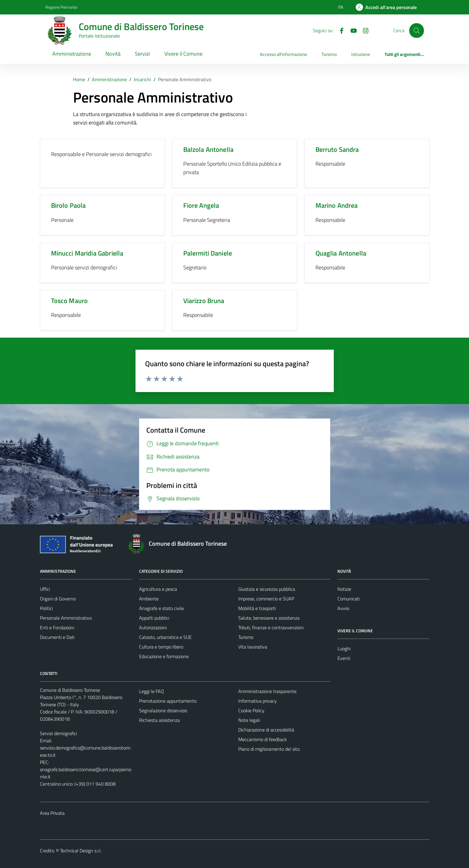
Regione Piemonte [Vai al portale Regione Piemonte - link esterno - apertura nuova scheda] (61, 7)
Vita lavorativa (253, 647)
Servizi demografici (58, 733)
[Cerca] (416, 30)
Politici (46, 608)
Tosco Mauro (70, 301)
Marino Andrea (337, 205)
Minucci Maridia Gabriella (87, 253)
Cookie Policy (251, 710)
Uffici (45, 589)
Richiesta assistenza (159, 720)
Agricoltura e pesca (158, 589)
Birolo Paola (69, 205)
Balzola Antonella (209, 149)
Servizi (142, 54)
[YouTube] (351, 30)
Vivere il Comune (183, 54)
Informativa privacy (257, 701)
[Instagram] (363, 30)
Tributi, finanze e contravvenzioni (271, 627)
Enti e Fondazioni (57, 627)
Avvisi (343, 608)
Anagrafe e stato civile (161, 608)
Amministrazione (72, 54)
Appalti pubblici (154, 618)
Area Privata (52, 813)
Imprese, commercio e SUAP (266, 599)
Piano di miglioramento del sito (269, 749)
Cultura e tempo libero (161, 647)
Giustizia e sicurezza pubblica (267, 589)
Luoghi (344, 649)
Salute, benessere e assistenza (269, 618)
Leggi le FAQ (152, 691)
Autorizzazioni (153, 627)
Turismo (329, 54)
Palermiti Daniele (208, 253)
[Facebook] (339, 30)
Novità (113, 54)
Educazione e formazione (164, 656)
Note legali (249, 720)
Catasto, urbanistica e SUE (165, 637)
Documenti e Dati (57, 637)
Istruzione (361, 54)
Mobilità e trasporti (257, 608)
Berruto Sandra (337, 149)
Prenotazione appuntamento (168, 701)
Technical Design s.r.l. (81, 851)
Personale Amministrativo (66, 618)
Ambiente (149, 599)
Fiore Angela (201, 205)
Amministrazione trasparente (267, 691)
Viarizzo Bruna (204, 301)
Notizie (344, 589)
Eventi (344, 658)
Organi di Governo (58, 599)
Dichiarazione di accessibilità (266, 730)
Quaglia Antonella (341, 253)
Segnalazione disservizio (163, 710)
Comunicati (349, 599)
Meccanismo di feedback (263, 739)
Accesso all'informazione (283, 54)
